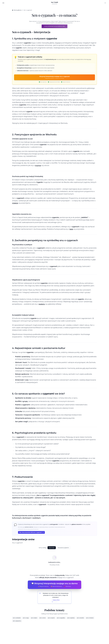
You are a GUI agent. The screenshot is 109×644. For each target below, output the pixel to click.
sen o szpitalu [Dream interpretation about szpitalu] (71, 618)
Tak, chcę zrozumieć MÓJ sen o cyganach (31, 532)
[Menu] (3, 3)
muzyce (38, 165)
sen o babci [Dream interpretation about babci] (34, 618)
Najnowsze (52, 548)
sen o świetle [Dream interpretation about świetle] (80, 618)
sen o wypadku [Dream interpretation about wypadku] (61, 618)
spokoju (42, 304)
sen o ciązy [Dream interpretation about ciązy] (26, 618)
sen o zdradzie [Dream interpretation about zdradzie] (17, 618)
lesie (71, 229)
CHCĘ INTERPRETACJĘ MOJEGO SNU (55, 26)
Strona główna (17, 10)
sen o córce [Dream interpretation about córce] (43, 618)
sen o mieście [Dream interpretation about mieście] (90, 618)
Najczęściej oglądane (63, 548)
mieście (15, 203)
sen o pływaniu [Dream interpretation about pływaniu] (17, 621)
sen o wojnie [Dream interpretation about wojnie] (51, 618)
